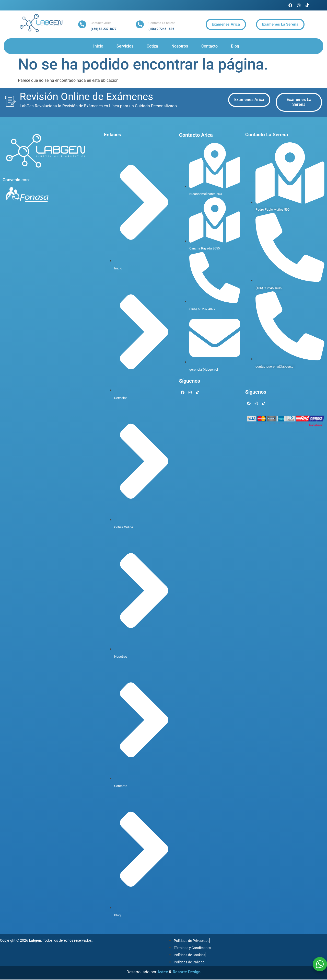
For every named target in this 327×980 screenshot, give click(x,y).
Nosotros (180, 46)
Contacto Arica (101, 23)
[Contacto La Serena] (140, 24)
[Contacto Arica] (82, 24)
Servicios (125, 46)
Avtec (163, 973)
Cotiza (152, 46)
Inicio (98, 46)
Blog (235, 46)
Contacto (209, 46)
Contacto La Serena (162, 23)
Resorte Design (187, 973)
